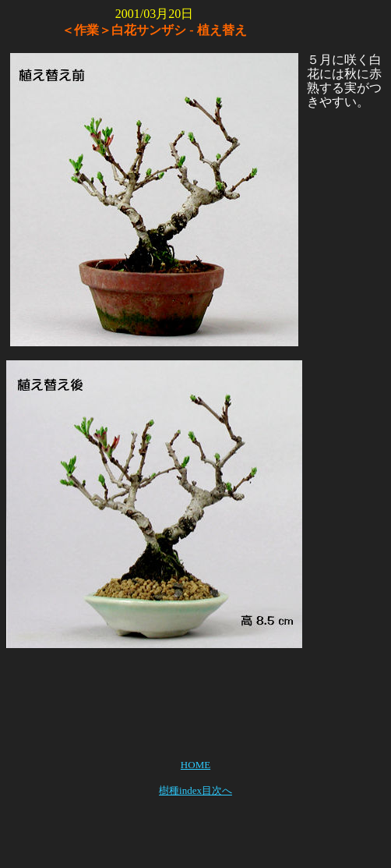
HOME (195, 765)
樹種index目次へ (195, 790)
